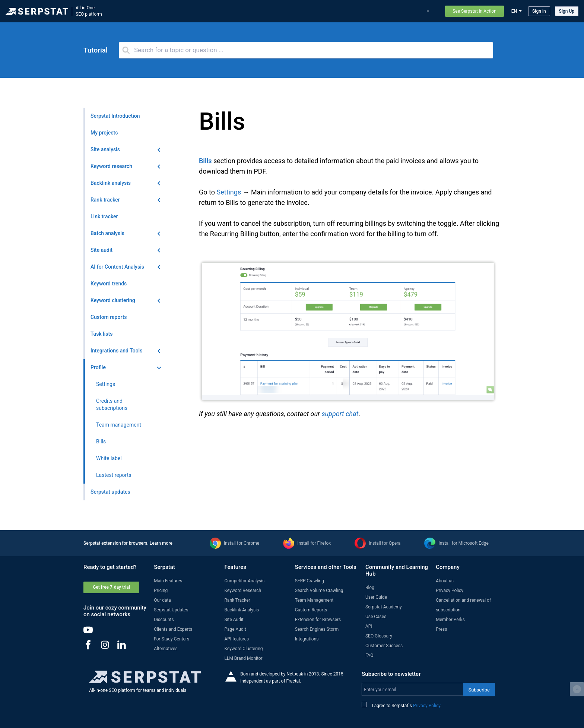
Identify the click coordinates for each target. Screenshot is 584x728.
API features (237, 639)
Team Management (314, 600)
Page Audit (235, 629)
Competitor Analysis (244, 581)
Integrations (307, 639)
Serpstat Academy (384, 607)
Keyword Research (243, 591)
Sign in (539, 11)
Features (269, 11)
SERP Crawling (310, 581)
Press (441, 629)
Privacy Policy (450, 591)
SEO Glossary (379, 636)
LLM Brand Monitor (243, 658)
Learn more (161, 543)
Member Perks (450, 620)
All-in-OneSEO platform (89, 11)
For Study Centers (172, 639)
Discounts (164, 620)
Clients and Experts (173, 629)
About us (445, 581)
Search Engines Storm (317, 629)
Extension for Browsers (318, 620)
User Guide (376, 597)
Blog (360, 11)
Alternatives (166, 649)
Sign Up (567, 11)
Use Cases (404, 11)
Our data (162, 600)
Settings (229, 192)
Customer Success (384, 646)
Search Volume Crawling (319, 591)
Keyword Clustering (243, 649)
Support (430, 11)
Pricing (379, 11)
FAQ (369, 655)
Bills (205, 161)
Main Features (168, 581)
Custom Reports (311, 610)
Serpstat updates (331, 11)
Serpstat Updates (171, 610)
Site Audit (234, 620)
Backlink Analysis (242, 610)
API (369, 626)
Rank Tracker (237, 600)
